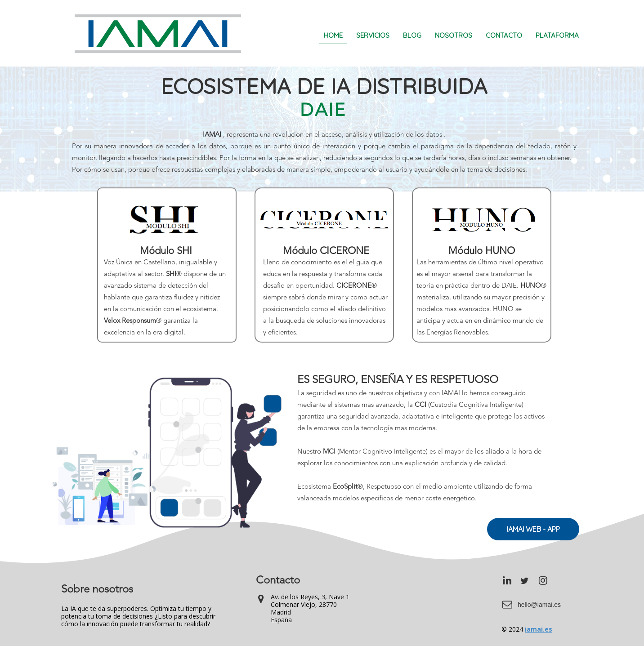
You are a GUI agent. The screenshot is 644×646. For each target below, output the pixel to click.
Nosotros (454, 35)
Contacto (504, 35)
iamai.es (539, 629)
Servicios (373, 35)
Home (333, 35)
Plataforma (557, 35)
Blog (412, 35)
